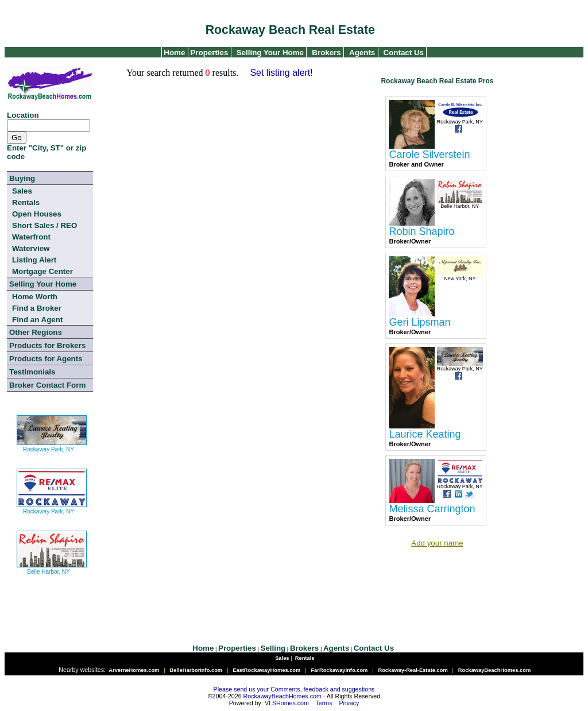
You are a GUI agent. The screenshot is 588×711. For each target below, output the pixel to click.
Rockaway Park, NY (52, 445)
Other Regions (36, 332)
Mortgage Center (42, 271)
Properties (208, 53)
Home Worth (35, 297)
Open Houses (37, 214)
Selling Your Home (270, 53)
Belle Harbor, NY (52, 567)
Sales (22, 191)
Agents (362, 53)
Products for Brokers (47, 345)
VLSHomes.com (287, 703)
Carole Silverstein (429, 154)
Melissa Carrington (432, 509)
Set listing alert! (281, 73)
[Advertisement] (304, 575)
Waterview (31, 248)
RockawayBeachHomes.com (283, 696)
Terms (324, 703)
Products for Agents (46, 359)
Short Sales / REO (45, 225)
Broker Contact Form (47, 385)
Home (174, 53)
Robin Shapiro (421, 231)
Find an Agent (37, 320)
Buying (22, 178)
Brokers (326, 53)
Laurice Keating (425, 434)
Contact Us (404, 53)
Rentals (26, 202)
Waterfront (31, 237)
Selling (273, 648)
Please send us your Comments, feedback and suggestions (294, 689)
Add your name (437, 543)
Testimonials (32, 372)
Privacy (349, 703)
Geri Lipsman (419, 322)
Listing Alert (34, 260)
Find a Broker (37, 308)
